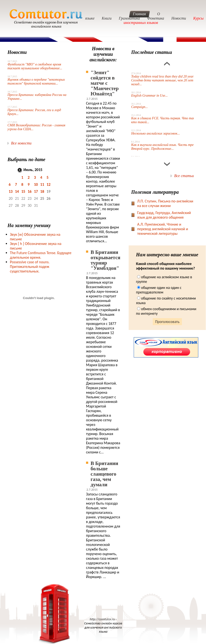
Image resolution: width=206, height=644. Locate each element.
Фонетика (156, 18)
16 (30, 191)
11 (42, 184)
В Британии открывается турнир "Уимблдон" (105, 260)
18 (42, 191)
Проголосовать (167, 322)
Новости (179, 18)
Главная (140, 14)
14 (17, 191)
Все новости (21, 143)
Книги (107, 18)
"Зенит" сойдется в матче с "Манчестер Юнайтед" (105, 83)
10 (36, 184)
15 (23, 191)
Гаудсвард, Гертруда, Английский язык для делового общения (164, 215)
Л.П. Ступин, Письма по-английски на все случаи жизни (165, 203)
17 (36, 191)
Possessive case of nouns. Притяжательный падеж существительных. (30, 267)
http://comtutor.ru (102, 619)
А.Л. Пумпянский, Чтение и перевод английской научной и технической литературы (163, 229)
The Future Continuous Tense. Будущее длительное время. (41, 255)
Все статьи (184, 176)
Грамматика (129, 18)
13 (11, 191)
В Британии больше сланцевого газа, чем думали (104, 474)
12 (48, 184)
